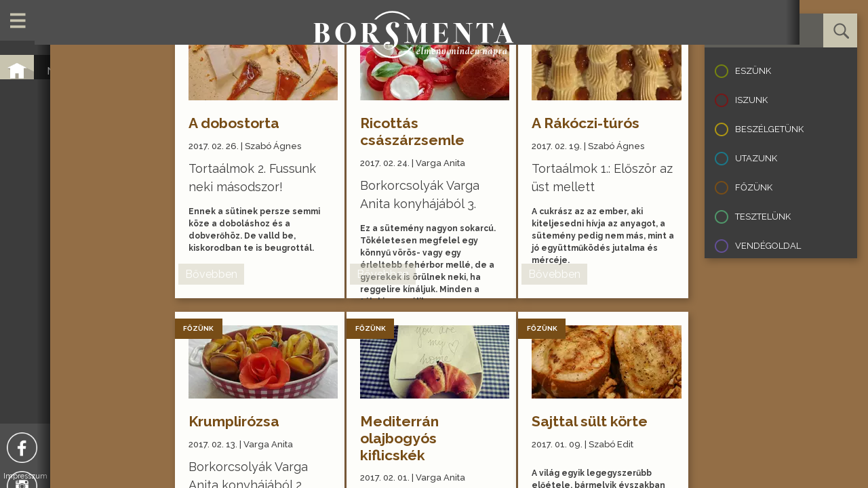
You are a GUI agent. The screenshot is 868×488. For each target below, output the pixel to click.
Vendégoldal (768, 246)
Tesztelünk (763, 217)
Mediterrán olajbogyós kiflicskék (406, 438)
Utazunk (756, 158)
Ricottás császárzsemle (418, 131)
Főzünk (754, 187)
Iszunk (751, 100)
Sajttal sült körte (596, 421)
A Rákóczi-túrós (592, 123)
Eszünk (753, 71)
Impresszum (85, 476)
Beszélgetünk (769, 129)
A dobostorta (239, 123)
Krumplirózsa (239, 421)
